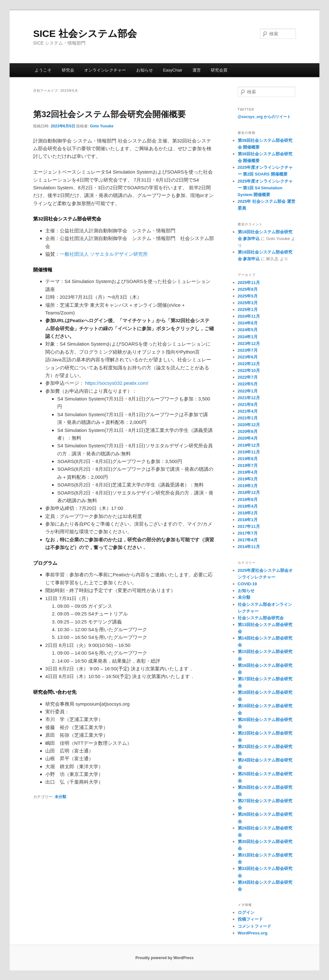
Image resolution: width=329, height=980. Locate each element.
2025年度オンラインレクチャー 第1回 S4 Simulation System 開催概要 (265, 188)
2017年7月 (248, 533)
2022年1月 (248, 391)
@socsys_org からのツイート (264, 117)
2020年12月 (249, 425)
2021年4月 (248, 411)
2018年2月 (248, 513)
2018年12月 (249, 492)
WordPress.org (253, 933)
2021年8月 (248, 404)
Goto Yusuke (102, 126)
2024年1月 (248, 337)
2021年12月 (249, 398)
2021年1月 (248, 418)
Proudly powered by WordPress (164, 958)
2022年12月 (249, 364)
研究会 (68, 70)
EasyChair (173, 70)
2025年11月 (249, 283)
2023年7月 (248, 350)
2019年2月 (248, 479)
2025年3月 (248, 303)
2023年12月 (249, 344)
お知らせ (145, 70)
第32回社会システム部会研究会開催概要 (109, 114)
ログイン (246, 912)
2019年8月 (248, 459)
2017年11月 (249, 526)
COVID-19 (247, 584)
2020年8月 (248, 431)
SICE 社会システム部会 (85, 34)
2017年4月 (248, 540)
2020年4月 (248, 438)
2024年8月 (248, 323)
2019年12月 (249, 445)
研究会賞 (219, 70)
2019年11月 (249, 452)
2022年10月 (249, 370)
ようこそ (43, 70)
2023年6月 (248, 357)
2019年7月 (248, 465)
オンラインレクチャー (105, 70)
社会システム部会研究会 (261, 618)
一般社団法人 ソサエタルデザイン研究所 (104, 254)
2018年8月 (248, 499)
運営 (197, 70)
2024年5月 (248, 330)
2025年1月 (248, 309)
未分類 (60, 797)
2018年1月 (248, 520)
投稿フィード (250, 919)
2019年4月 (248, 472)
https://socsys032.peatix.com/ (117, 383)
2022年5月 (248, 384)
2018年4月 (248, 506)
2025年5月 (248, 296)
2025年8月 (248, 289)
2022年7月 (248, 377)
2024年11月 (249, 316)
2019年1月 (248, 486)
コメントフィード (254, 926)
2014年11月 (249, 547)
